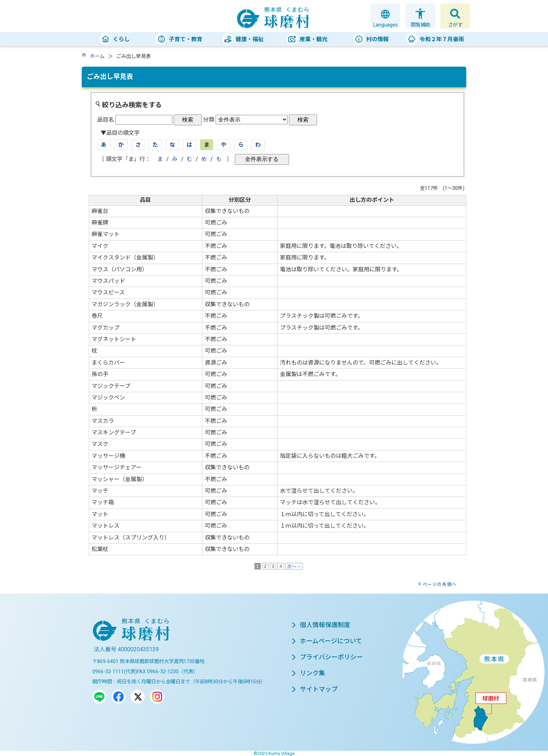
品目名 (106, 120)
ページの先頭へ (440, 584)
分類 (209, 120)
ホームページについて (327, 641)
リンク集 (308, 673)
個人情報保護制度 (321, 625)
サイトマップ (315, 689)
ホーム (97, 56)
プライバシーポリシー (327, 657)
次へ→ (294, 566)
